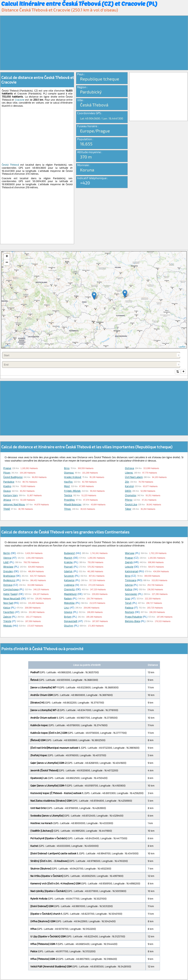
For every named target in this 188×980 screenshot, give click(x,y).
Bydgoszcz (9, 581)
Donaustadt (71, 621)
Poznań (68, 567)
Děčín (128, 491)
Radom (68, 599)
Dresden (8, 572)
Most (67, 487)
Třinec (68, 509)
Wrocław (8, 567)
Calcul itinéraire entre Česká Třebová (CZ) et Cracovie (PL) (79, 3)
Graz (128, 599)
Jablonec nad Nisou (14, 505)
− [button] (7, 263)
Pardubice (9, 482)
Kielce (7, 608)
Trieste (7, 621)
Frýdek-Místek (72, 491)
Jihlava (7, 500)
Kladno (7, 487)
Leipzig (129, 567)
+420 (85, 183)
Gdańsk (68, 572)
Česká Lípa (131, 505)
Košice (129, 590)
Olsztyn (69, 626)
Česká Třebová (10, 165)
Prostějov (69, 500)
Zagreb (129, 563)
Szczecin (69, 576)
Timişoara (131, 581)
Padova (129, 608)
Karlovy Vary (11, 496)
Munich (68, 558)
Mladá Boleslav (73, 505)
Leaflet (182, 347)
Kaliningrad (131, 572)
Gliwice (68, 612)
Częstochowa (11, 590)
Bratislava (9, 576)
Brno (67, 468)
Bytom (68, 617)
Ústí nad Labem (134, 477)
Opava (7, 491)
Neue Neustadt (12, 599)
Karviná (129, 487)
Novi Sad (8, 603)
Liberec (129, 473)
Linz (66, 608)
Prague (7, 468)
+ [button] (7, 257)
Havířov (68, 482)
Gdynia (129, 585)
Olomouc (69, 473)
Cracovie (20, 100)
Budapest (69, 553)
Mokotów (69, 603)
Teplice (68, 496)
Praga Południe (133, 617)
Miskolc (8, 626)
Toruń (128, 603)
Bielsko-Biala (132, 621)
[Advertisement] (94, 43)
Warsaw (130, 553)
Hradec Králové (73, 477)
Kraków (68, 563)
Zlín (127, 482)
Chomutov (131, 496)
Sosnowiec (131, 594)
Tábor (128, 509)
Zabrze (7, 617)
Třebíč (7, 509)
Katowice (69, 581)
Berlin (7, 553)
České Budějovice (13, 477)
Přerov (129, 500)
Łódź (6, 563)
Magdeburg (70, 594)
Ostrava (129, 468)
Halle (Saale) (11, 594)
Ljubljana (69, 585)
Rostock (129, 612)
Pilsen (7, 473)
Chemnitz (69, 590)
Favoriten (9, 612)
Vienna (7, 558)
